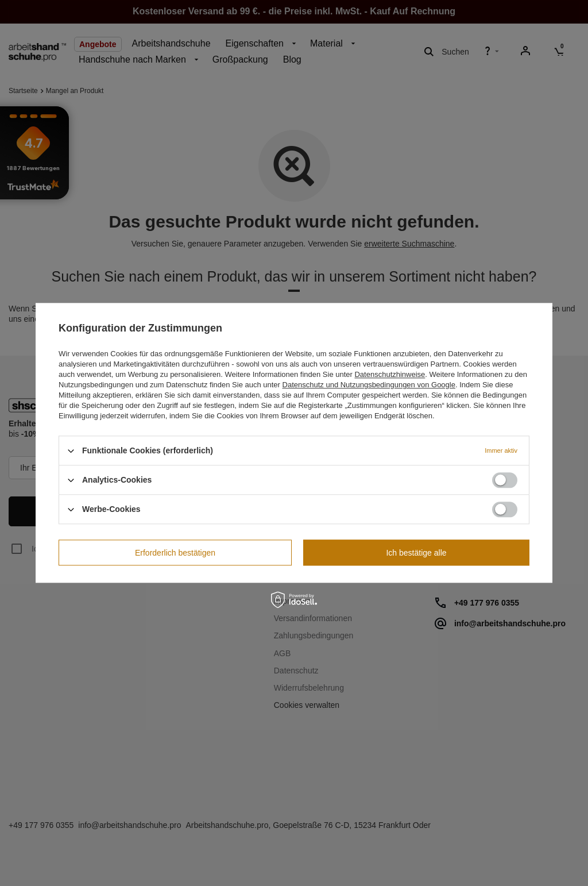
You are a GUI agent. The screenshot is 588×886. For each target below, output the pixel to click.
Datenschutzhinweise (390, 374)
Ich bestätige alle (416, 553)
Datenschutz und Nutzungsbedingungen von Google (369, 385)
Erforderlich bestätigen (175, 553)
